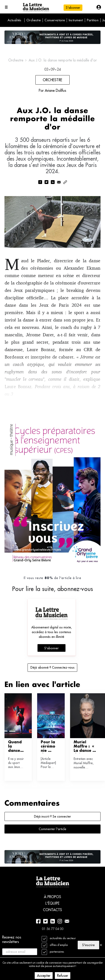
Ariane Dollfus (56, 90)
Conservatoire (55, 20)
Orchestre (34, 20)
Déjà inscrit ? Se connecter (52, 816)
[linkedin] (53, 183)
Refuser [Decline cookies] (63, 976)
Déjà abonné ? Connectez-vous (52, 667)
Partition (93, 20)
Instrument (76, 20)
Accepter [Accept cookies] (44, 976)
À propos (53, 897)
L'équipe (52, 903)
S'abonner (73, 8)
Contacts (53, 910)
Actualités (14, 20)
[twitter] (46, 183)
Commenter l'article (52, 829)
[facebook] (40, 183)
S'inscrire (88, 945)
